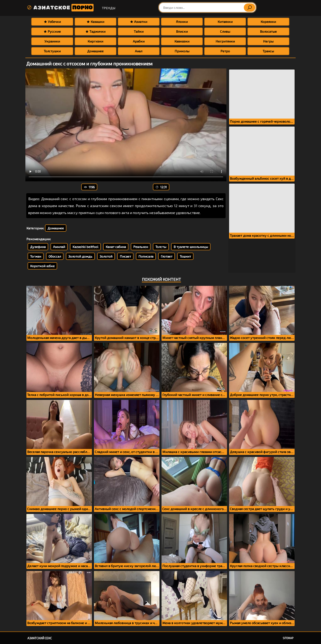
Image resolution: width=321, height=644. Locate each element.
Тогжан (36, 256)
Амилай (59, 247)
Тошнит (185, 256)
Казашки (95, 22)
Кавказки (182, 41)
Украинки (52, 41)
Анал (139, 51)
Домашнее (95, 51)
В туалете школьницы (191, 247)
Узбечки (52, 22)
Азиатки (139, 22)
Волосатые (268, 31)
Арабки (139, 41)
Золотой (106, 256)
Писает (125, 256)
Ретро (225, 51)
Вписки (182, 31)
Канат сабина (116, 247)
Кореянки (268, 22)
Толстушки (52, 51)
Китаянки (225, 22)
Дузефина (38, 247)
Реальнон (141, 247)
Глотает (167, 256)
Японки (182, 22)
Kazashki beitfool (85, 247)
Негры (268, 41)
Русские (52, 31)
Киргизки (95, 41)
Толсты (161, 247)
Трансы (268, 51)
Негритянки (225, 41)
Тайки (139, 31)
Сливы (225, 31)
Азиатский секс (40, 638)
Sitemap (288, 638)
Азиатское (60, 8)
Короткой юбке (42, 266)
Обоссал (55, 256)
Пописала (146, 256)
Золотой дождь (80, 256)
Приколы (182, 51)
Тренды (109, 8)
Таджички (95, 31)
